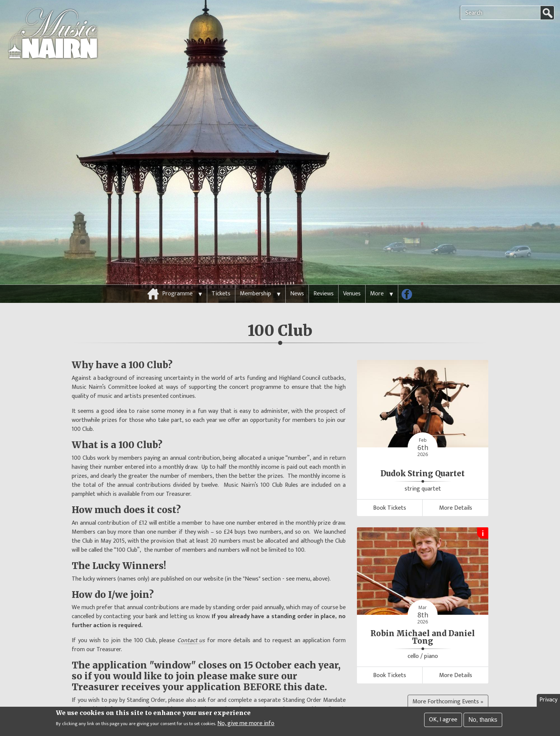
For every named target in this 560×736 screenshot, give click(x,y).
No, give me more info (246, 724)
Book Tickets (390, 489)
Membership (255, 275)
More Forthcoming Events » (448, 682)
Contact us (191, 622)
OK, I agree (443, 721)
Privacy (548, 701)
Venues (352, 275)
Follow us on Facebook (409, 277)
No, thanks (483, 721)
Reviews (324, 275)
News (297, 275)
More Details (456, 489)
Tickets (221, 275)
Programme (177, 275)
